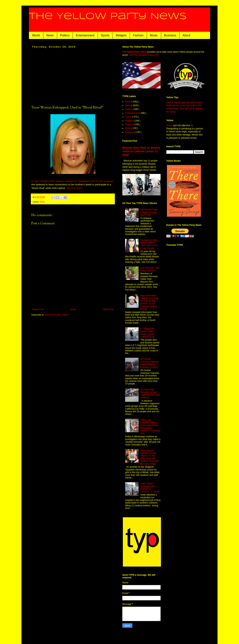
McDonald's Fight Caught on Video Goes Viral (149, 212)
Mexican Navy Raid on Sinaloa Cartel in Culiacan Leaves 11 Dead (141, 151)
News (50, 35)
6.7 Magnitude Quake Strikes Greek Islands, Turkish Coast (148, 333)
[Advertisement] (73, 77)
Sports (105, 35)
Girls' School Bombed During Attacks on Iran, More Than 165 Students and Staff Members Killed (150, 457)
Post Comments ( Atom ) (57, 315)
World (36, 35)
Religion (121, 35)
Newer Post (38, 309)
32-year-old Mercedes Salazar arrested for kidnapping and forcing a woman (72, 181)
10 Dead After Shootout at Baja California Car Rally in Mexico (150, 394)
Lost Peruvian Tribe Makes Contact (150, 269)
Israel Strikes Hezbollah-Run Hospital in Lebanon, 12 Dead (150, 488)
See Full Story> (75, 188)
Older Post (108, 309)
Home (73, 309)
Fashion (138, 35)
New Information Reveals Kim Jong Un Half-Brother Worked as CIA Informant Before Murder (149, 302)
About (187, 35)
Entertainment (85, 35)
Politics (65, 35)
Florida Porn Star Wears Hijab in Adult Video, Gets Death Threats (149, 244)
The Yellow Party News (108, 16)
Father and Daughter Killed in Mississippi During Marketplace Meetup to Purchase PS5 (150, 427)
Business (170, 35)
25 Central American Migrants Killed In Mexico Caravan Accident (150, 363)
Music (154, 35)
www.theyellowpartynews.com (144, 55)
